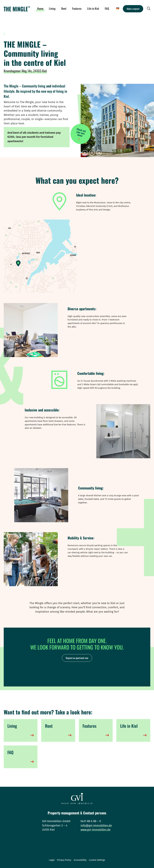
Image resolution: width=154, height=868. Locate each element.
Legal (52, 860)
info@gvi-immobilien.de (96, 826)
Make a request (133, 9)
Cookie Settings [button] (97, 860)
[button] (85, 153)
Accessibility (80, 860)
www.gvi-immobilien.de (96, 830)
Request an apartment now (77, 658)
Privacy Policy (64, 860)
